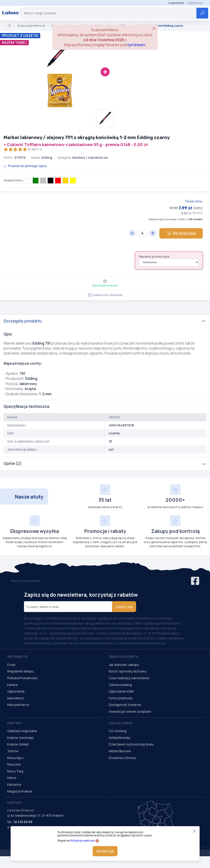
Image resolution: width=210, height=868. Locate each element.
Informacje (17, 656)
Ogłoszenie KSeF (121, 691)
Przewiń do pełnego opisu (25, 166)
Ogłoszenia (16, 691)
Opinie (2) (13, 464)
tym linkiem (136, 45)
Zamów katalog (120, 685)
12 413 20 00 (23, 822)
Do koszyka (181, 233)
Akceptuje (105, 851)
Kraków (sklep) (18, 744)
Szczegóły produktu (23, 321)
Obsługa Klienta (123, 656)
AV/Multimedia (119, 738)
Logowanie (176, 3)
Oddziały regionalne (22, 731)
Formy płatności (121, 698)
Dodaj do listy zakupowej (105, 295)
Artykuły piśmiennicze (31, 26)
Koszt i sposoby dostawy (128, 671)
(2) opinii (23, 149)
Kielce (12, 778)
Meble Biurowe (120, 751)
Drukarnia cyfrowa (122, 758)
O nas (11, 665)
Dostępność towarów (125, 705)
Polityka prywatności (82, 841)
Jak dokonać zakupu (124, 665)
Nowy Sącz (15, 758)
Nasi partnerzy (18, 705)
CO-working (118, 731)
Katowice (14, 784)
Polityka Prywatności (22, 678)
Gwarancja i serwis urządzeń (130, 711)
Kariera (12, 685)
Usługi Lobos (120, 723)
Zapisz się (124, 607)
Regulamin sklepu (20, 671)
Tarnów (13, 751)
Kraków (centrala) (20, 738)
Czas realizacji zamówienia (129, 678)
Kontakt (15, 723)
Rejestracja (195, 3)
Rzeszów (14, 764)
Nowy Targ (15, 771)
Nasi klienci (15, 698)
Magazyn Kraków (20, 791)
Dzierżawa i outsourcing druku (131, 744)
